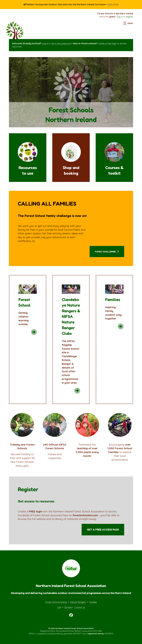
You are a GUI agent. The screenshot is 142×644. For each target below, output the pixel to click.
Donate (68, 607)
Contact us (80, 607)
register (129, 17)
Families (93, 602)
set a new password (61, 43)
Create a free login (107, 43)
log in (120, 17)
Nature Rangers (78, 602)
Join (59, 607)
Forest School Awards (56, 602)
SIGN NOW (113, 4)
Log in (45, 43)
